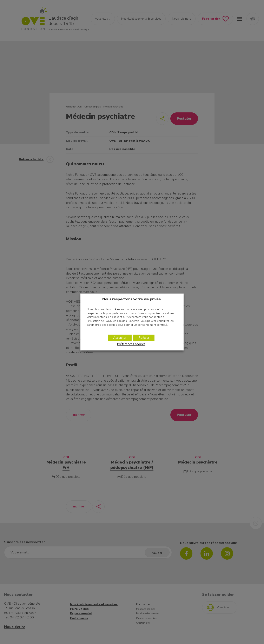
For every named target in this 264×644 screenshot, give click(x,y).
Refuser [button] (144, 338)
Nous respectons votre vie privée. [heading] (132, 299)
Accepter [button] (120, 338)
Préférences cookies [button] (131, 344)
